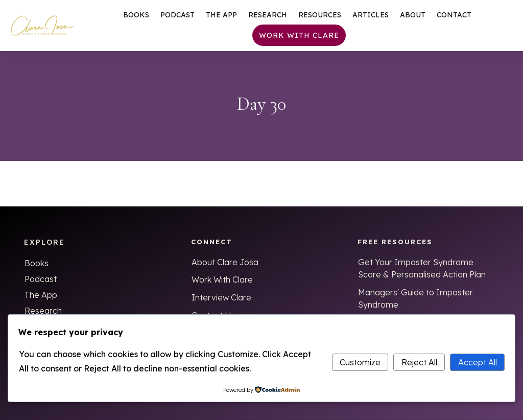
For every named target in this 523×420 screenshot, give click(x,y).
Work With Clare (222, 279)
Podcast (41, 279)
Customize (360, 362)
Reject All (419, 362)
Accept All (478, 362)
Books (37, 263)
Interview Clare (221, 297)
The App (41, 295)
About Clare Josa (225, 262)
